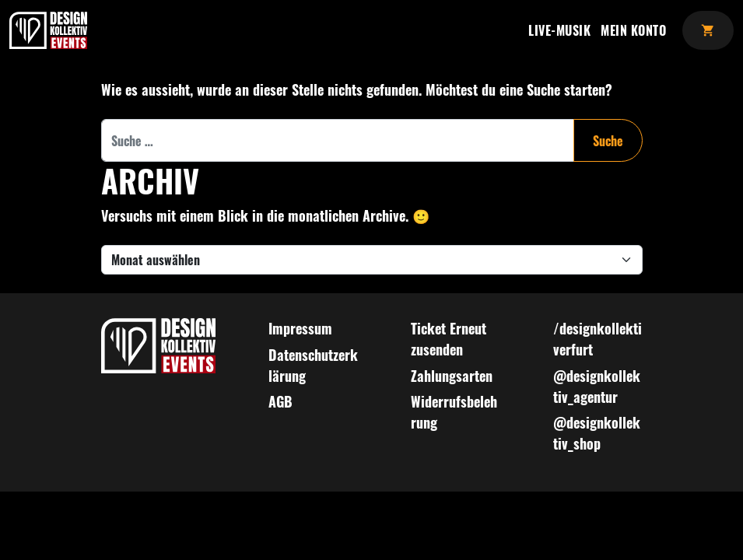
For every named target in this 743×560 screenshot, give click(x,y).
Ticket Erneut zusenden (449, 339)
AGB (280, 401)
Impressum (300, 328)
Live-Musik (559, 30)
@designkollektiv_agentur (597, 386)
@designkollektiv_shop (597, 433)
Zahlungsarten (452, 376)
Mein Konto (633, 30)
